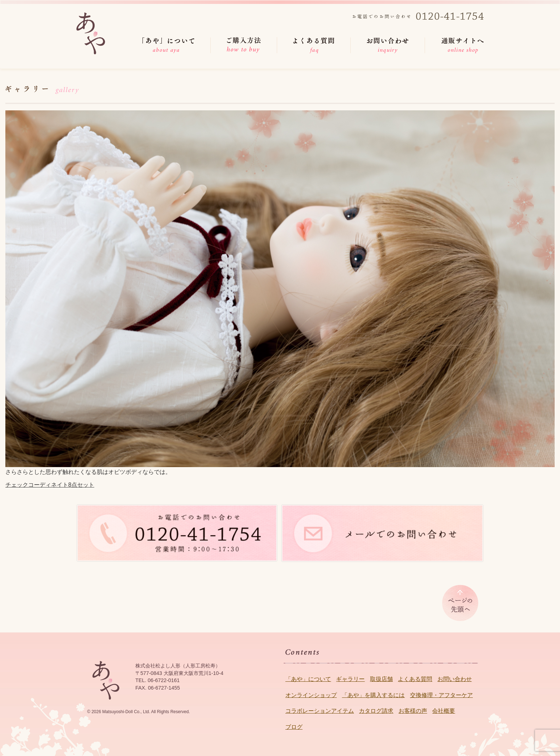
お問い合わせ (455, 679)
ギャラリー (350, 679)
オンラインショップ (311, 695)
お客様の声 (413, 711)
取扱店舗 (381, 679)
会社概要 (444, 711)
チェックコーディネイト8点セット (50, 485)
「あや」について (308, 679)
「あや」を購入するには (373, 695)
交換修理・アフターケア (441, 695)
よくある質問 (415, 679)
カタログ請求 (376, 711)
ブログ (294, 727)
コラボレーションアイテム (320, 711)
